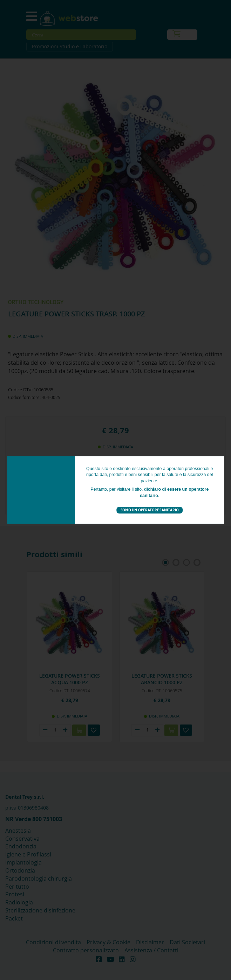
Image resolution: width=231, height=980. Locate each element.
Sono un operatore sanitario (149, 510)
